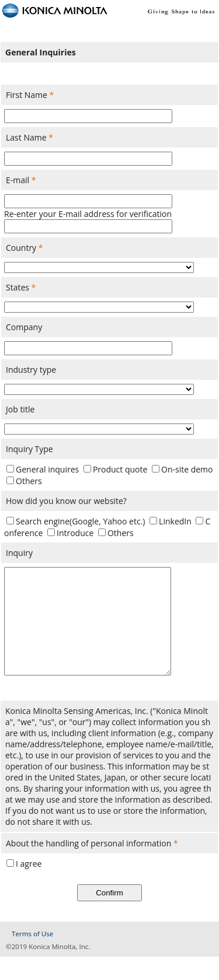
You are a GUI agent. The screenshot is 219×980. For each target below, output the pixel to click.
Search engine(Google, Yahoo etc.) (80, 521)
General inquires (47, 469)
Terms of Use (32, 957)
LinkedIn (175, 521)
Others (29, 481)
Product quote (120, 469)
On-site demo (187, 469)
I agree (29, 887)
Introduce (75, 533)
